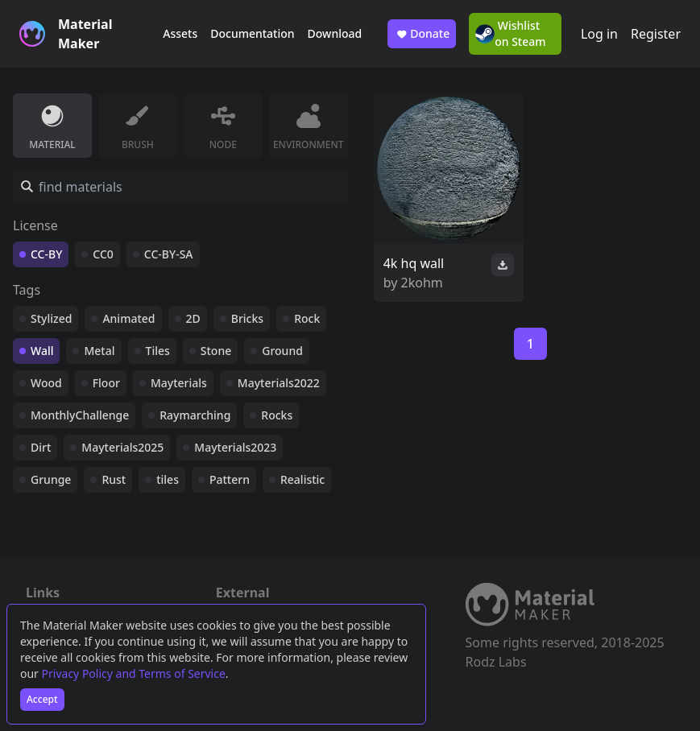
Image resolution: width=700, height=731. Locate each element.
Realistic (302, 479)
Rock (307, 318)
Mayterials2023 (235, 447)
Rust (114, 479)
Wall (42, 351)
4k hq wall (414, 263)
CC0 (103, 254)
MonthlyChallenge (80, 415)
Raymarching (195, 415)
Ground (282, 351)
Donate (422, 34)
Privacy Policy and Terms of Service (134, 673)
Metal (99, 351)
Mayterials (179, 383)
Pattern (230, 479)
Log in (599, 34)
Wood (46, 383)
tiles (168, 479)
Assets (180, 33)
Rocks (277, 415)
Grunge (51, 479)
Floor (106, 383)
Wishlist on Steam (510, 33)
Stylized (51, 318)
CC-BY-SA (169, 254)
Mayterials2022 (279, 383)
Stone (216, 351)
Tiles (158, 351)
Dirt (41, 447)
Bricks (247, 318)
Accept (42, 699)
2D (193, 318)
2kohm (422, 283)
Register (656, 34)
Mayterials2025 (122, 447)
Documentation (252, 33)
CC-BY (46, 254)
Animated (128, 318)
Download (335, 33)
